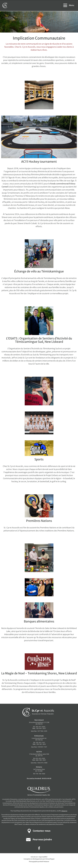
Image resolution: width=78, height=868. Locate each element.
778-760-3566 (40, 774)
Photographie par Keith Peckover (39, 862)
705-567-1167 (40, 743)
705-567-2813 (41, 744)
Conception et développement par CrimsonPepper (39, 859)
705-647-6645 (40, 727)
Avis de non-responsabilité (39, 857)
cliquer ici (64, 811)
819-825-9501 (40, 758)
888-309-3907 (41, 760)
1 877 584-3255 (42, 731)
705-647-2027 (41, 728)
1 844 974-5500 (42, 763)
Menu (69, 5)
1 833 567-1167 (42, 747)
